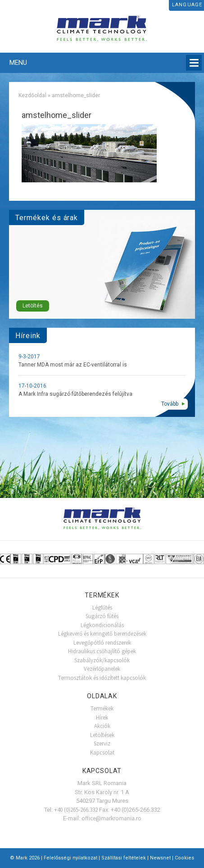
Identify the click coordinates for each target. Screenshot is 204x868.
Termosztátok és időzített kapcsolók (102, 678)
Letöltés (33, 306)
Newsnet (160, 858)
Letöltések (102, 735)
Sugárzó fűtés (102, 616)
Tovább (170, 404)
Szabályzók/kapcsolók (102, 660)
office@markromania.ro (111, 818)
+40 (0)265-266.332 (76, 810)
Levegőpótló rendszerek (102, 643)
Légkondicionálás (102, 625)
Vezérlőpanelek (102, 669)
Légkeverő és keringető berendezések (102, 634)
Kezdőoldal (32, 95)
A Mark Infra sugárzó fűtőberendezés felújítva (75, 394)
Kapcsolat (102, 753)
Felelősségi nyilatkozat (70, 858)
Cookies (184, 858)
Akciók (102, 726)
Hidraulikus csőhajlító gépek (102, 651)
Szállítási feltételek (124, 858)
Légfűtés (102, 608)
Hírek (102, 717)
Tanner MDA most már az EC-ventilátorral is (73, 365)
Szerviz (102, 744)
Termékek (102, 708)
